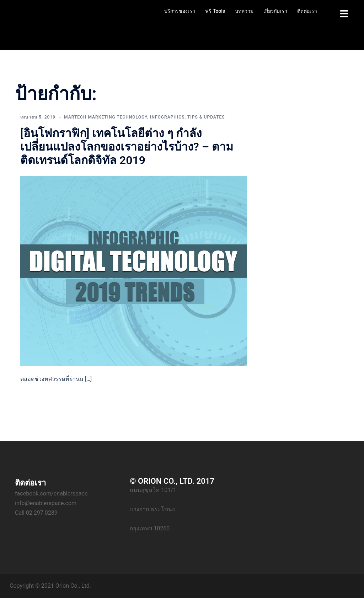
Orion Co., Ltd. (73, 586)
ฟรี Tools (215, 11)
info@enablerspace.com (46, 503)
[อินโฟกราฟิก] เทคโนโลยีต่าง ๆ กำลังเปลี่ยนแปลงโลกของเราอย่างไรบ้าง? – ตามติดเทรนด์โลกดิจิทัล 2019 (127, 147)
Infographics (167, 117)
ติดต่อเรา (307, 11)
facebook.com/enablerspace (51, 494)
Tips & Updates (206, 117)
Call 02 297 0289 (36, 513)
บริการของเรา (180, 11)
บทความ (244, 11)
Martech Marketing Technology (106, 117)
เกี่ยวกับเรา (275, 11)
